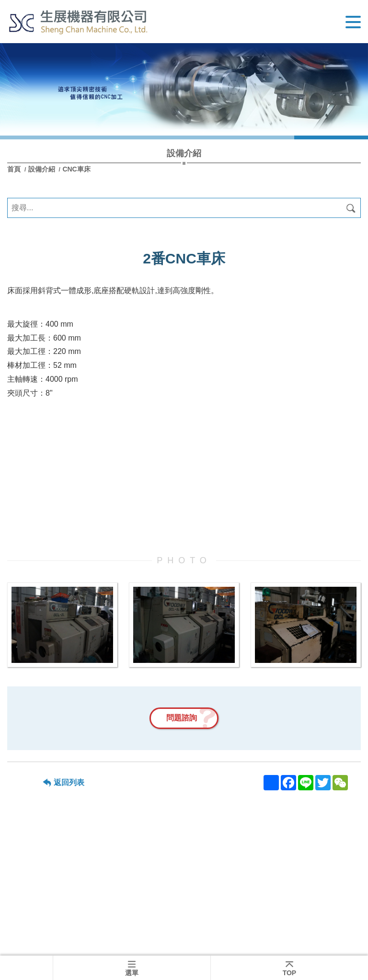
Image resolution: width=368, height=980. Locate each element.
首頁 (15, 169)
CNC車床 (76, 169)
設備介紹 (43, 169)
